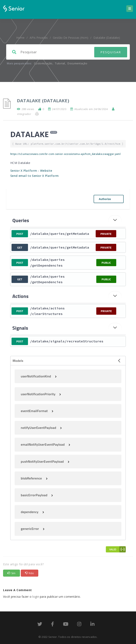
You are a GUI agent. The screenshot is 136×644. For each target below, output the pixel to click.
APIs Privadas (39, 38)
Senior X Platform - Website (31, 171)
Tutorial (60, 63)
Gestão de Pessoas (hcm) (71, 38)
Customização (43, 63)
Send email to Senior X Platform (34, 176)
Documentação (77, 63)
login (36, 597)
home (20, 38)
